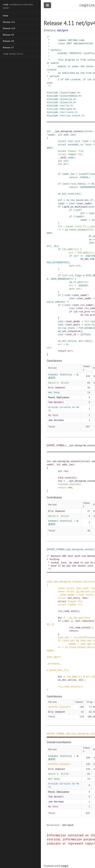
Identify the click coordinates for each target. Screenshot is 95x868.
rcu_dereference (84, 638)
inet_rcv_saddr (83, 305)
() (78, 611)
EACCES (83, 286)
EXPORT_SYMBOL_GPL (59, 734)
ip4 (92, 227)
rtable (72, 155)
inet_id (71, 335)
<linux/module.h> (70, 96)
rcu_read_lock (67, 611)
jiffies (85, 335)
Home (6, 16)
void (49, 582)
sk (78, 194)
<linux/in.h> (68, 103)
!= (89, 184)
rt (80, 155)
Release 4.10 (9, 28)
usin (89, 145)
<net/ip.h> (66, 106)
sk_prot (85, 312)
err (66, 164)
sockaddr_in (75, 145)
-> (71, 184)
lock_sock (64, 478)
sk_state (69, 328)
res (66, 471)
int (49, 132)
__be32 (62, 158)
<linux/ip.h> (68, 99)
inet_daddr (73, 322)
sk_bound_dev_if (82, 200)
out (78, 266)
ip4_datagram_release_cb (70, 582)
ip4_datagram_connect (66, 462)
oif (66, 161)
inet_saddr (84, 204)
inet (86, 141)
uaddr (52, 135)
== (82, 256)
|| (72, 621)
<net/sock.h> (68, 109)
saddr (71, 158)
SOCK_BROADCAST (61, 279)
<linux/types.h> (70, 93)
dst (88, 341)
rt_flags (76, 276)
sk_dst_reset (66, 194)
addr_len (69, 135)
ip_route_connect (76, 230)
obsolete (89, 621)
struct (89, 132)
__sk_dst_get (75, 618)
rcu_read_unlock (80, 628)
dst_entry (74, 598)
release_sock (66, 484)
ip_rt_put (75, 282)
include (53, 93)
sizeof (83, 174)
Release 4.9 (8, 35)
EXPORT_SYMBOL (56, 446)
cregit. (65, 866)
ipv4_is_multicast (75, 207)
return (73, 177)
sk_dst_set (65, 341)
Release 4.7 (8, 47)
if (59, 174)
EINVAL (84, 177)
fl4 (81, 151)
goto (72, 266)
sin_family (79, 184)
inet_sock (74, 141)
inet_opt (64, 638)
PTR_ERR (82, 253)
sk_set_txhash (67, 331)
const (61, 588)
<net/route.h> (68, 112)
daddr (71, 595)
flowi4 (72, 151)
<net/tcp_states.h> (72, 116)
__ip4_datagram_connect (68, 132)
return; (74, 631)
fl (85, 227)
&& (78, 641)
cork (79, 227)
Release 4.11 (9, 22)
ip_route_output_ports (80, 647)
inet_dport (73, 325)
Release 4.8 (8, 41)
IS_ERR (68, 249)
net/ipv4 (62, 30)
